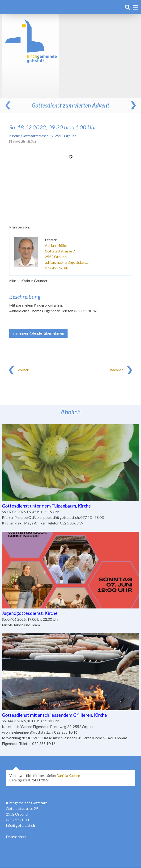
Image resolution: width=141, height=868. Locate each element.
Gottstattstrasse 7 (60, 251)
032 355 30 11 (18, 820)
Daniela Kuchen (68, 776)
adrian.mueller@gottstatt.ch (68, 262)
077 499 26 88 (57, 268)
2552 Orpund (56, 257)
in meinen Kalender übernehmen (38, 333)
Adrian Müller (56, 245)
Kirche (43, 136)
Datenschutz (16, 837)
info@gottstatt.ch (20, 826)
